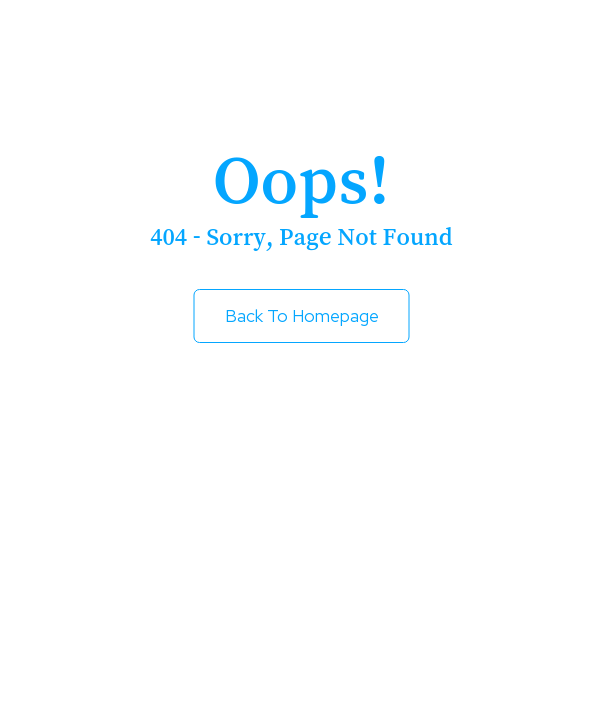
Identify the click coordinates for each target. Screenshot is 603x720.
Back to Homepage (302, 316)
